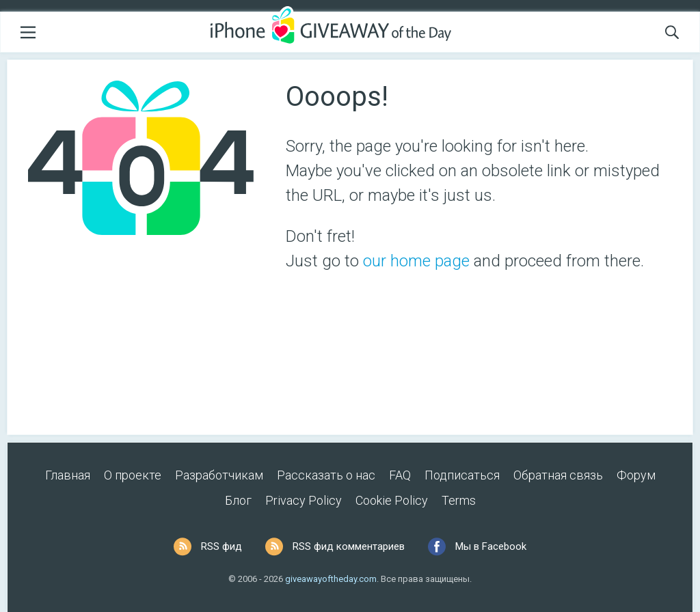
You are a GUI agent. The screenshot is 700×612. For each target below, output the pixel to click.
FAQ (400, 475)
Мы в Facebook (491, 546)
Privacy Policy (304, 500)
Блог (238, 500)
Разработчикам (219, 475)
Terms (459, 500)
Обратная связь (558, 475)
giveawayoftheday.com (331, 579)
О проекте (133, 475)
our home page (416, 261)
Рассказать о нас (326, 475)
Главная (68, 475)
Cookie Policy (392, 500)
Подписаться (462, 475)
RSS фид (221, 546)
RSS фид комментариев (349, 546)
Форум (636, 475)
